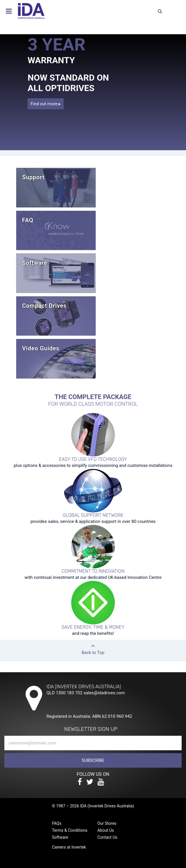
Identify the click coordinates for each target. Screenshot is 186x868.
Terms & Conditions (70, 830)
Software (60, 837)
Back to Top (93, 647)
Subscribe (93, 760)
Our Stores (107, 823)
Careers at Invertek (69, 847)
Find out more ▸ (46, 104)
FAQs (57, 823)
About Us (106, 830)
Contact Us (107, 837)
